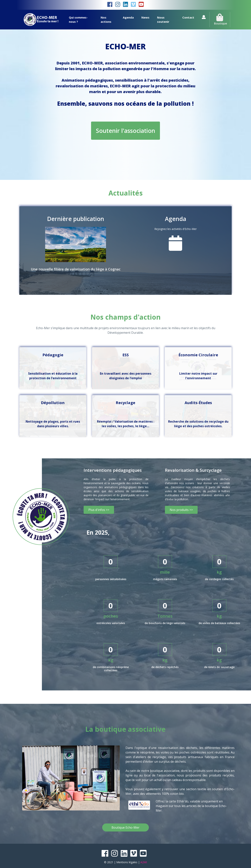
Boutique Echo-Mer (125, 827)
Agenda (128, 17)
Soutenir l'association (125, 131)
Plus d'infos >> (99, 510)
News (145, 17)
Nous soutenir (163, 20)
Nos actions (106, 20)
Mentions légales (127, 862)
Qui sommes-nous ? (78, 20)
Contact (188, 17)
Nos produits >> (181, 510)
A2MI (144, 862)
